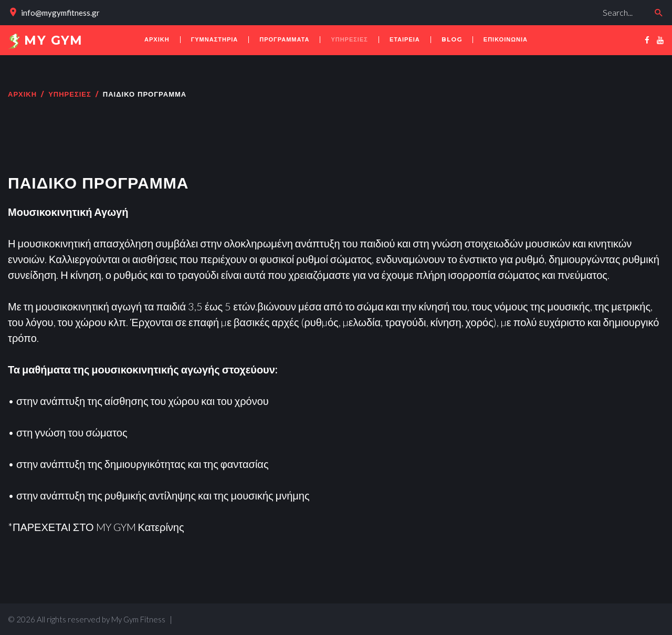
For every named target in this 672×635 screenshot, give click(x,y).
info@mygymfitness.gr (60, 13)
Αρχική (22, 95)
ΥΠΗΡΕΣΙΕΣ (70, 95)
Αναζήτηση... (456, 3)
